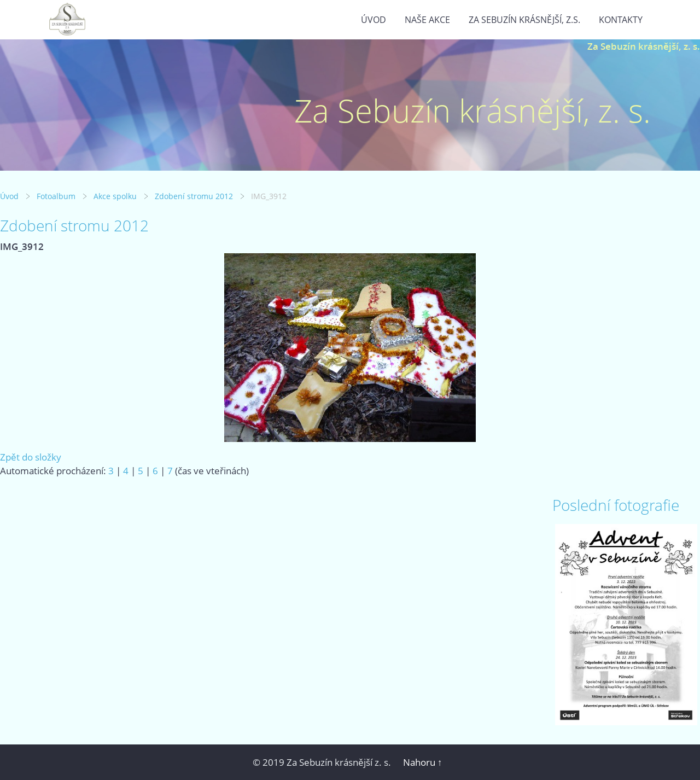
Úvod (374, 20)
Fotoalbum (56, 196)
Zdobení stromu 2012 (194, 196)
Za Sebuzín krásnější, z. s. (644, 46)
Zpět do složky (31, 457)
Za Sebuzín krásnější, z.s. (524, 20)
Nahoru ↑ (423, 762)
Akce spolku (115, 196)
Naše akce (427, 20)
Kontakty (621, 20)
